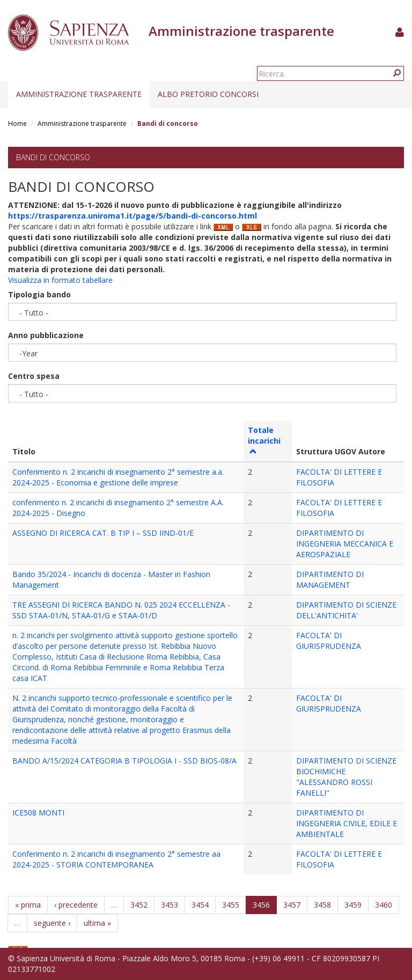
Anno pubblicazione (46, 335)
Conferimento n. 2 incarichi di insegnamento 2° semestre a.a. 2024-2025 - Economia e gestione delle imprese (118, 477)
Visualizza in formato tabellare (60, 280)
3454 (200, 905)
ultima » (97, 923)
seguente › (52, 923)
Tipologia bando (39, 294)
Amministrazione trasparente (79, 94)
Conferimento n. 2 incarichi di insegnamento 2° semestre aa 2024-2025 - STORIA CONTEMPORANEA (116, 859)
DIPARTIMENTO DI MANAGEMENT (330, 579)
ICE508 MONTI (38, 813)
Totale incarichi (264, 440)
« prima (28, 905)
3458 (322, 905)
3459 (353, 905)
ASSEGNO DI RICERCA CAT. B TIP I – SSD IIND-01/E (103, 533)
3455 (231, 905)
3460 (384, 905)
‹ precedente (76, 905)
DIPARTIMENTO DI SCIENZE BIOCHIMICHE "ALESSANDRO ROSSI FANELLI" (346, 777)
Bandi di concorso (53, 157)
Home (17, 124)
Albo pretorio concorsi (208, 94)
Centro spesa (34, 376)
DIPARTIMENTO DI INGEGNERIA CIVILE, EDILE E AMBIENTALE (347, 823)
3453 (170, 905)
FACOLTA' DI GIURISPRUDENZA (329, 641)
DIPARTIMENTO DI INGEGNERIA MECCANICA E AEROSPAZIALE (345, 544)
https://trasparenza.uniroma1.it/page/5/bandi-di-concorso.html (133, 216)
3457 (292, 905)
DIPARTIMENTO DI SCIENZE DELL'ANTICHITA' (346, 610)
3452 (139, 905)
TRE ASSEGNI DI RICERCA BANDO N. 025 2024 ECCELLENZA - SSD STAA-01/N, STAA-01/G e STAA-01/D (121, 610)
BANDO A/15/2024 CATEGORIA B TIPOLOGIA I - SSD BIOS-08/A (124, 761)
